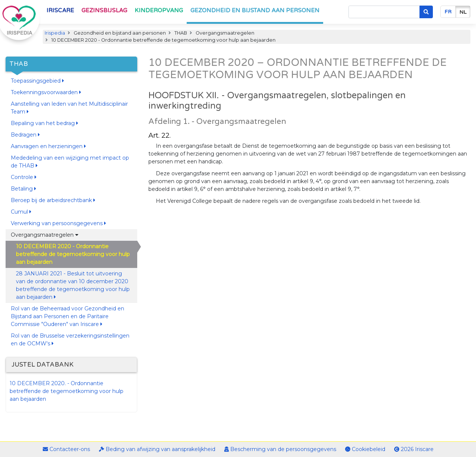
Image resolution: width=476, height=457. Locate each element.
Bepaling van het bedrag (44, 123)
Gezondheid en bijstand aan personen (255, 10)
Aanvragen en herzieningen (48, 146)
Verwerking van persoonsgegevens (58, 223)
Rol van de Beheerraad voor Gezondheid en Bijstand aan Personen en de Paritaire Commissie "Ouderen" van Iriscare (67, 316)
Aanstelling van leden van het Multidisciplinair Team (69, 108)
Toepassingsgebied (37, 81)
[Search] (384, 12)
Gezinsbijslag (104, 10)
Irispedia (55, 33)
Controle (24, 177)
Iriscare (60, 10)
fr (448, 12)
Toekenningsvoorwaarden (46, 92)
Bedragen (25, 135)
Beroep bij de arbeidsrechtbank (53, 200)
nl (463, 12)
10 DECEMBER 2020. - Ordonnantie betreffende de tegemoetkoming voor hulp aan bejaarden (67, 391)
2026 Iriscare (414, 449)
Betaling (23, 189)
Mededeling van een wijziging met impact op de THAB (70, 162)
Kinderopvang (159, 10)
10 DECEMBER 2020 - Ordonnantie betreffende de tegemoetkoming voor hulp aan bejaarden (73, 254)
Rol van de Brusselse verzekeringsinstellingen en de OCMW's (70, 340)
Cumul (21, 212)
